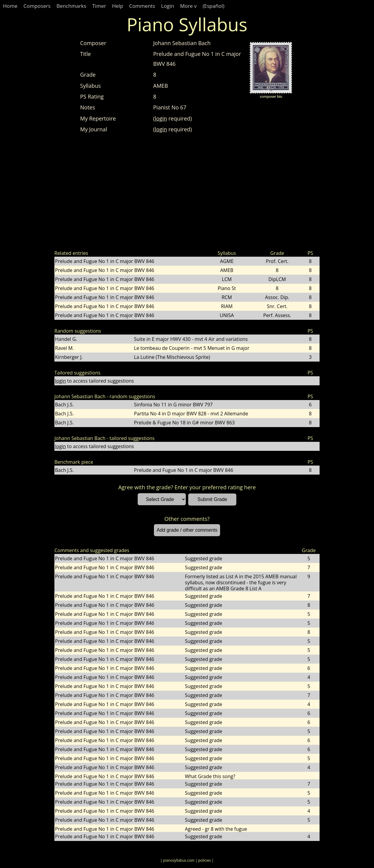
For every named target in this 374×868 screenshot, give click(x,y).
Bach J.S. (64, 405)
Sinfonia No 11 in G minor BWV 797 (173, 405)
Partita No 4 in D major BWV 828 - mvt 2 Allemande (191, 414)
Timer (99, 6)
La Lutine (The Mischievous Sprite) (172, 357)
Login (168, 6)
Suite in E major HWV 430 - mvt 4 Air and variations (191, 339)
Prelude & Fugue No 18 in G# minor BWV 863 (184, 423)
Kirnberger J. (69, 357)
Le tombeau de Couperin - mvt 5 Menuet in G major (192, 348)
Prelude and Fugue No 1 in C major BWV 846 (105, 261)
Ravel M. (64, 348)
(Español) (213, 6)
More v (188, 6)
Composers (37, 6)
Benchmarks (71, 6)
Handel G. (66, 339)
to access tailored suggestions (94, 381)
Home (10, 6)
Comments (142, 6)
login (161, 118)
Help (118, 6)
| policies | (205, 860)
